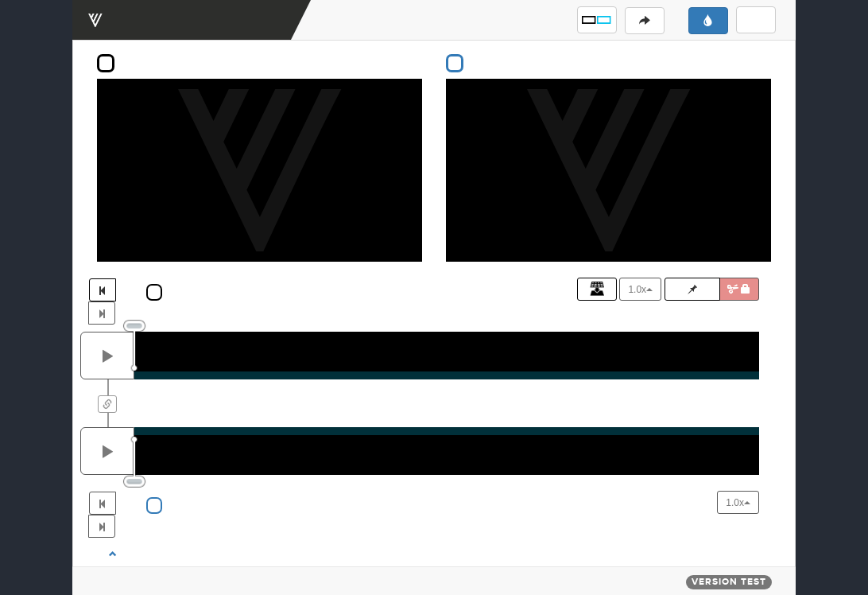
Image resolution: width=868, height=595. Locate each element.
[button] (597, 20)
